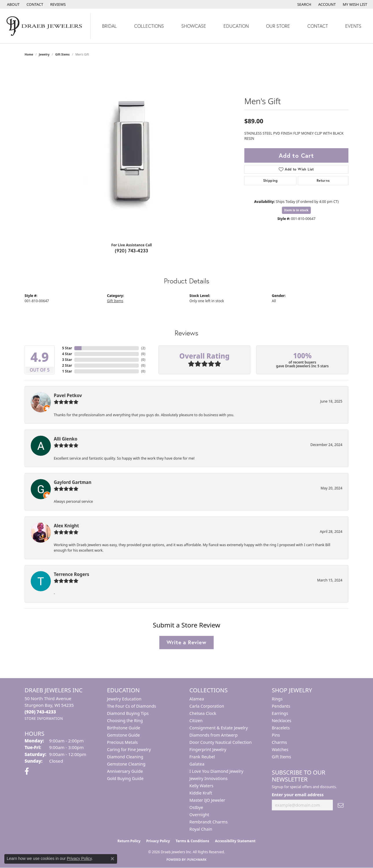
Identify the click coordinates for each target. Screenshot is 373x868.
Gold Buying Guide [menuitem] (125, 778)
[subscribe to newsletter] (341, 805)
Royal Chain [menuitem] (201, 829)
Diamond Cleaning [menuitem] (125, 757)
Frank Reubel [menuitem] (202, 757)
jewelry (44, 54)
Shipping (270, 180)
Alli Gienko (65, 439)
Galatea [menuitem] (197, 764)
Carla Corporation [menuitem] (207, 706)
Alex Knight (66, 526)
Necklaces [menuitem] (281, 721)
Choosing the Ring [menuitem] (125, 721)
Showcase (194, 26)
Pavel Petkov (68, 395)
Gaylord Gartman (73, 482)
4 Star (67, 354)
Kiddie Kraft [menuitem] (201, 793)
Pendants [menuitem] (281, 706)
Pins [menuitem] (276, 735)
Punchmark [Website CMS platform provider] (197, 860)
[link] (13, 4)
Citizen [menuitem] (196, 721)
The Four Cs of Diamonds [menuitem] (132, 706)
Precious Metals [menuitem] (122, 742)
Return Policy (129, 841)
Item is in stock (296, 210)
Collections (149, 26)
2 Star (67, 365)
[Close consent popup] (112, 859)
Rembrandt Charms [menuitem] (208, 822)
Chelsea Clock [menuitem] (203, 713)
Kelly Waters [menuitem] (201, 786)
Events (353, 26)
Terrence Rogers (71, 574)
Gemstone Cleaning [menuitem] (126, 764)
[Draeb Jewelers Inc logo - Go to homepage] (45, 26)
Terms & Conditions (193, 841)
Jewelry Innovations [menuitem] (208, 778)
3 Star (67, 360)
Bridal (109, 26)
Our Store (278, 26)
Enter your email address (298, 795)
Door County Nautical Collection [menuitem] (220, 742)
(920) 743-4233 (132, 251)
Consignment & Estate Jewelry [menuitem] (219, 728)
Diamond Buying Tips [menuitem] (128, 713)
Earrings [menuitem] (280, 713)
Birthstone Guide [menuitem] (124, 728)
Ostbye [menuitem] (196, 807)
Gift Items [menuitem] (281, 757)
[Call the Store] (40, 712)
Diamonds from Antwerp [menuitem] (214, 735)
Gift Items (62, 54)
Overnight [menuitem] (199, 815)
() (143, 348)
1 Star (67, 371)
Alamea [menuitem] (197, 699)
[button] (304, 4)
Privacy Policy (158, 841)
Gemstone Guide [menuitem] (123, 735)
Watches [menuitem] (280, 749)
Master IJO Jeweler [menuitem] (207, 800)
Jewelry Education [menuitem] (124, 699)
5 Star (67, 348)
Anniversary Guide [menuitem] (125, 771)
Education (236, 26)
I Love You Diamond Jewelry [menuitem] (216, 771)
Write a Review (186, 642)
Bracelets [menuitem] (281, 728)
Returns (323, 180)
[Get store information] (44, 719)
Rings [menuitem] (277, 699)
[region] (132, 151)
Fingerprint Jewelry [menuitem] (208, 749)
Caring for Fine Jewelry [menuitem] (129, 749)
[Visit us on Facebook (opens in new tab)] (27, 771)
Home (29, 54)
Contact (318, 26)
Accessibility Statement (235, 841)
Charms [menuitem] (279, 742)
